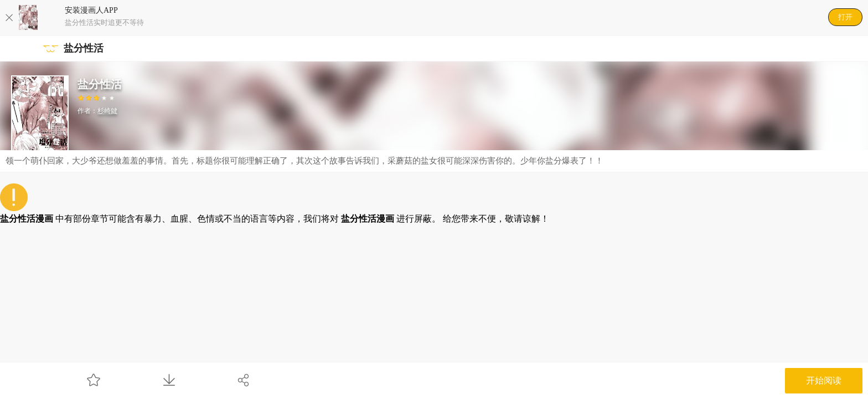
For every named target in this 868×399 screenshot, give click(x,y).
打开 (845, 17)
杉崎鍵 (107, 111)
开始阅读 (824, 380)
